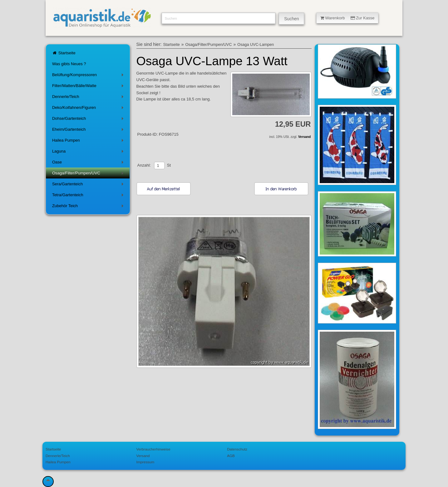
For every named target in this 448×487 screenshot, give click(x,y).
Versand (304, 137)
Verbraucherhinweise (153, 449)
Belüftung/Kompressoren (89, 76)
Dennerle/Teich (89, 98)
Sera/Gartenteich (89, 185)
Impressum (145, 462)
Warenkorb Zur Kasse (347, 18)
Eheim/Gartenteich (89, 131)
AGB (231, 456)
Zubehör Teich (89, 207)
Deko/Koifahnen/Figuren (89, 109)
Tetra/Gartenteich (89, 196)
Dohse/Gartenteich (89, 120)
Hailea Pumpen (89, 141)
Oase (89, 163)
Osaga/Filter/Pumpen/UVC (89, 174)
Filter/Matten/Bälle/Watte (89, 87)
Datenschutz (237, 449)
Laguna (89, 152)
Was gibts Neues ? (69, 64)
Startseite (64, 53)
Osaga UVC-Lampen (256, 45)
